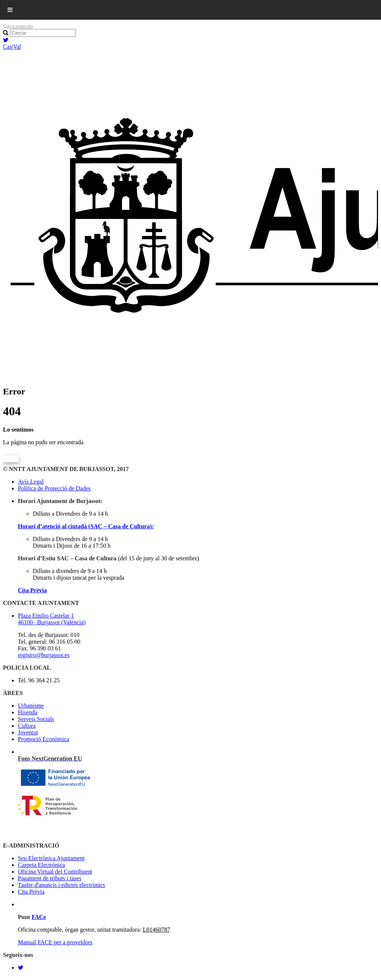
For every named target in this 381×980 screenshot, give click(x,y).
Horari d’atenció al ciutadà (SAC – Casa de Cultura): (86, 526)
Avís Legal (31, 482)
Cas (7, 47)
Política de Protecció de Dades (54, 488)
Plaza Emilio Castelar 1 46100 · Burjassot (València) (52, 619)
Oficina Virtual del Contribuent (55, 872)
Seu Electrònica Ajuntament (51, 858)
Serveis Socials (36, 719)
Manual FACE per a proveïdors (55, 942)
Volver (11, 459)
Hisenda (28, 712)
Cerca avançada (18, 26)
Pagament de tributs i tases (50, 878)
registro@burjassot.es (44, 655)
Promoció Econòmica (44, 739)
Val (17, 47)
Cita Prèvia (32, 590)
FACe (39, 917)
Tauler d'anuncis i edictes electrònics (62, 885)
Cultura (27, 726)
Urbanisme (31, 706)
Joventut (28, 732)
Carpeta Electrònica (41, 865)
